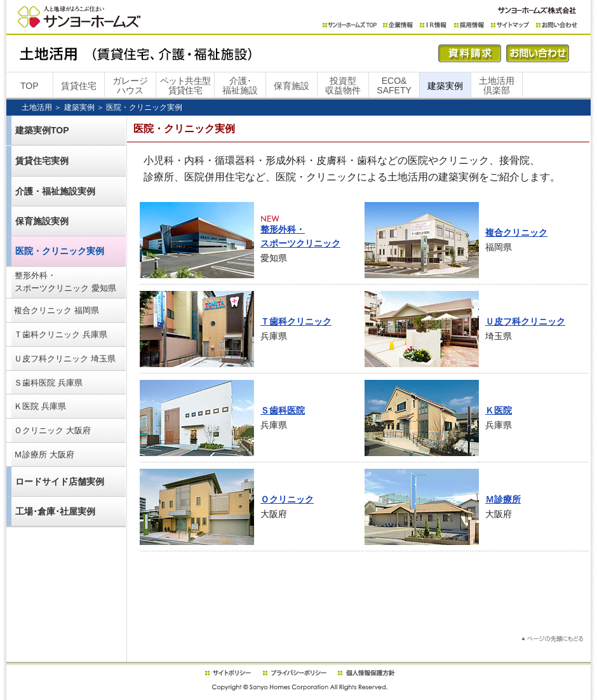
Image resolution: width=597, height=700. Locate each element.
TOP (30, 86)
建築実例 (445, 86)
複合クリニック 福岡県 (57, 310)
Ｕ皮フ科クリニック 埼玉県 (65, 359)
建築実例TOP (42, 130)
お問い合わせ (557, 25)
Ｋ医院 (499, 410)
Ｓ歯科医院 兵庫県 (48, 383)
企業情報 (398, 25)
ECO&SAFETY (394, 85)
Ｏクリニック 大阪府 (52, 430)
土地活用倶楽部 (497, 85)
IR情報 (434, 25)
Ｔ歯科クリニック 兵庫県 (61, 334)
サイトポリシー (227, 673)
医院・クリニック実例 (60, 251)
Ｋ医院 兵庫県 (40, 406)
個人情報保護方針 (366, 673)
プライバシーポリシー (295, 673)
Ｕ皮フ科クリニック (525, 321)
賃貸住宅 (79, 86)
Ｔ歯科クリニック (296, 321)
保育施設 (292, 86)
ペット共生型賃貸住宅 (185, 85)
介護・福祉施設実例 (55, 191)
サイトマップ (510, 25)
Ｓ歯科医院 (283, 410)
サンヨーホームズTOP (350, 25)
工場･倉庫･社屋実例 (55, 511)
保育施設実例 (42, 221)
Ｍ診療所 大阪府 (44, 454)
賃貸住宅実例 (42, 161)
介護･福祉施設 (240, 85)
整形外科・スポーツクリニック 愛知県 (65, 282)
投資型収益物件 (343, 85)
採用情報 (469, 25)
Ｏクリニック (287, 499)
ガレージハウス (130, 85)
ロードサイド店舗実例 (60, 481)
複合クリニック (516, 232)
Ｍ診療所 (503, 499)
